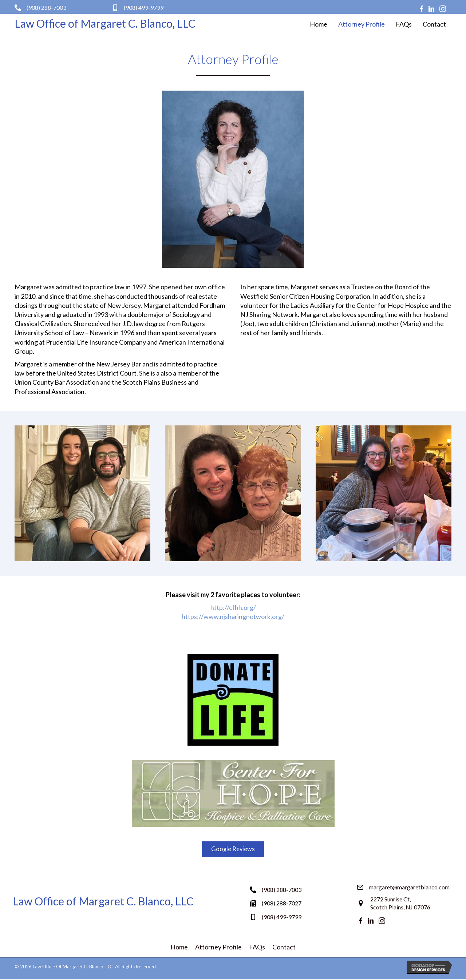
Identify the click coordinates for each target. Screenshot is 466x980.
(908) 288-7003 (46, 7)
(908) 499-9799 (144, 7)
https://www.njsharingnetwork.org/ (233, 616)
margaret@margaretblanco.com (409, 888)
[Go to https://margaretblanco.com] (106, 23)
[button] (233, 850)
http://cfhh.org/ (233, 607)
